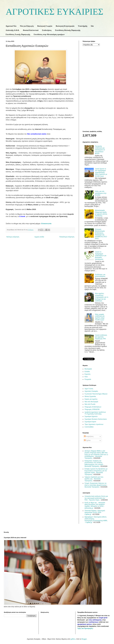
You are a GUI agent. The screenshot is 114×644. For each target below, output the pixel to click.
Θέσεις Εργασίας (90, 396)
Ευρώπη (87, 374)
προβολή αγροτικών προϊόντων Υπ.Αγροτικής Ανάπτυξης (95, 413)
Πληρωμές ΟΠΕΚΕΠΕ (92, 409)
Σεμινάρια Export (90, 422)
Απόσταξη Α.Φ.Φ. (12, 30)
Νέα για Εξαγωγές (27, 26)
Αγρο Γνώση (89, 389)
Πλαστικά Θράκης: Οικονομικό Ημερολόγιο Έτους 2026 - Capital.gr (95, 513)
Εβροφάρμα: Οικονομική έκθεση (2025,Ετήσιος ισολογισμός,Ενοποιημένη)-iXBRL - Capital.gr (96, 520)
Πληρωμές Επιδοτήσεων (93, 407)
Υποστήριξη (83, 26)
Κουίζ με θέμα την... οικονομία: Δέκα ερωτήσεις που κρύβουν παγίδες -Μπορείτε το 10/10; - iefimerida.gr (95, 505)
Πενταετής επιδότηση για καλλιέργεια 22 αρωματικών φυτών (100, 150)
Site (92, 26)
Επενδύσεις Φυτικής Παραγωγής (68, 30)
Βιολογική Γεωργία (45, 26)
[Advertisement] (95, 88)
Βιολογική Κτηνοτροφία (65, 26)
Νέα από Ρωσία (90, 404)
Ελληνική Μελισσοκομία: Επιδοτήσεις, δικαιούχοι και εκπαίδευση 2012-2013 (101, 234)
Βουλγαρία (88, 369)
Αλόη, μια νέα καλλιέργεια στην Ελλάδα (101, 193)
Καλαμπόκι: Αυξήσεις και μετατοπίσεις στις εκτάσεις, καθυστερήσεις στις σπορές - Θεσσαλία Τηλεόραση (94, 464)
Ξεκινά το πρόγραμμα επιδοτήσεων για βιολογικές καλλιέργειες (101, 256)
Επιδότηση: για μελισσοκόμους (100, 275)
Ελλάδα (87, 372)
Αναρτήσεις (89, 436)
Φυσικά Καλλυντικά (31, 30)
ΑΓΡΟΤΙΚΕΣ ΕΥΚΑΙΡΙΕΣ (55, 12)
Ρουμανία (88, 379)
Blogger (84, 639)
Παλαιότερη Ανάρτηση (67, 237)
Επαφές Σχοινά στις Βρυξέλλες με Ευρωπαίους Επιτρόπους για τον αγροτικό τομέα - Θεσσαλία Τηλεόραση (96, 472)
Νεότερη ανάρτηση (13, 237)
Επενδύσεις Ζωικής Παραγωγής (18, 34)
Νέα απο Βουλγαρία (91, 402)
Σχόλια (87, 440)
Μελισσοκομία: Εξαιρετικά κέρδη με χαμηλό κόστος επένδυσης (101, 213)
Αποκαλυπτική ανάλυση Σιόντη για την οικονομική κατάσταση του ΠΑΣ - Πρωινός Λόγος (96, 498)
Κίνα (86, 377)
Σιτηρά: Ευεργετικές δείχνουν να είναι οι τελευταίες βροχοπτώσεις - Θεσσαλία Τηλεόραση (96, 485)
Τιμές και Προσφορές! (85, 628)
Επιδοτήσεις (47, 30)
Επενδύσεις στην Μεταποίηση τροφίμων (49, 34)
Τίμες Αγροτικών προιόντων (94, 424)
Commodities (89, 427)
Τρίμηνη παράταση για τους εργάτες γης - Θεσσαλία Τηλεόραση (94, 479)
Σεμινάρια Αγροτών (91, 416)
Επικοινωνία (46, 224)
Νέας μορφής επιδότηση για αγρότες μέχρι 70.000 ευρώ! (100, 317)
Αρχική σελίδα (39, 237)
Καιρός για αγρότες (91, 399)
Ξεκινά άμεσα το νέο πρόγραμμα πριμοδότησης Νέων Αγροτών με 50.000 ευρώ (101, 172)
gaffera (73, 639)
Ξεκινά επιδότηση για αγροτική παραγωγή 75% (101, 337)
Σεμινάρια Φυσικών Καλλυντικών (96, 419)
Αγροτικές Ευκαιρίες (91, 391)
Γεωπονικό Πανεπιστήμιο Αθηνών (96, 394)
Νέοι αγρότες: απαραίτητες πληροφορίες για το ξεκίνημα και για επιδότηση (102, 297)
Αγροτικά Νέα (11, 26)
